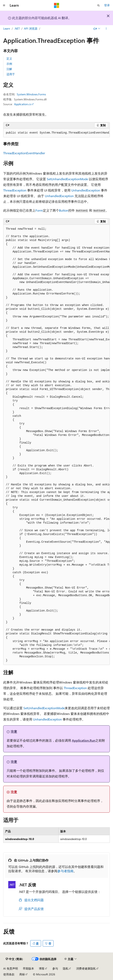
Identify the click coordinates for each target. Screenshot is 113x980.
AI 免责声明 (11, 968)
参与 (55, 968)
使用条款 (9, 974)
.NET (17, 28)
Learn (7, 28)
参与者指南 (65, 871)
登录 (107, 5)
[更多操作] (106, 29)
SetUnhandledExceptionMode (67, 179)
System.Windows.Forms (31, 94)
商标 (22, 974)
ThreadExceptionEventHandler (24, 153)
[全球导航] (4, 5)
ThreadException (15, 190)
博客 (42, 968)
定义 (9, 58)
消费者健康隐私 (86, 968)
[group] (56, 133)
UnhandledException (86, 190)
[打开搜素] (98, 5)
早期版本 (28, 968)
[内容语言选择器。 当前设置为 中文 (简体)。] (14, 959)
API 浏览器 (31, 28)
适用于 (11, 74)
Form (39, 210)
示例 (9, 64)
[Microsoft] (57, 5)
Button (64, 210)
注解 (9, 69)
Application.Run (84, 740)
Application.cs (23, 104)
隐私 (66, 968)
